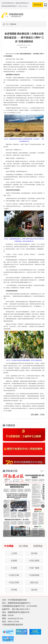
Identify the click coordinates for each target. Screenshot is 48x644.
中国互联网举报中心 (9, 3)
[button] (5, 506)
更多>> (43, 471)
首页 (7, 24)
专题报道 (10, 425)
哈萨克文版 (38, 5)
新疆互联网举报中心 (23, 3)
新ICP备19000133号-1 (21, 609)
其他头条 (13, 24)
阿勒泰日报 (12, 471)
